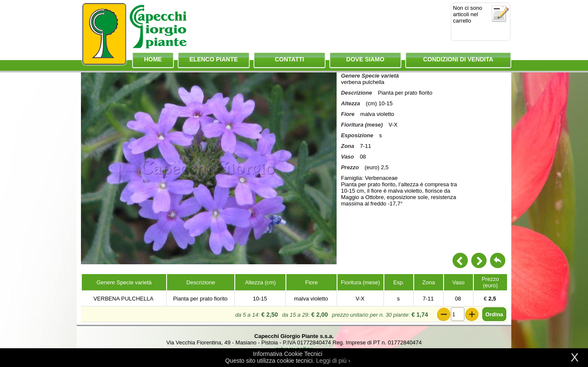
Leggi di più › (333, 361)
